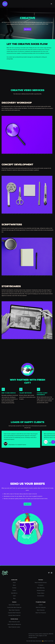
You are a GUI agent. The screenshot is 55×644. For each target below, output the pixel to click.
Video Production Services (41, 583)
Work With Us (14, 593)
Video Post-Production (41, 613)
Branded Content (41, 590)
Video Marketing (41, 588)
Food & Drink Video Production (14, 607)
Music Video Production (14, 610)
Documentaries (41, 596)
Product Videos (41, 593)
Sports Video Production (14, 605)
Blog (14, 598)
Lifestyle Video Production (14, 615)
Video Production (41, 610)
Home (14, 583)
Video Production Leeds (14, 622)
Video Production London (14, 627)
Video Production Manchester (14, 624)
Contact (14, 590)
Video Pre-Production (41, 607)
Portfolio (14, 588)
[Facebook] (49, 573)
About (14, 585)
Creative (41, 605)
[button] (51, 4)
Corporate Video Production (14, 613)
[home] (5, 4)
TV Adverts (41, 585)
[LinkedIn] (52, 573)
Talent (14, 596)
